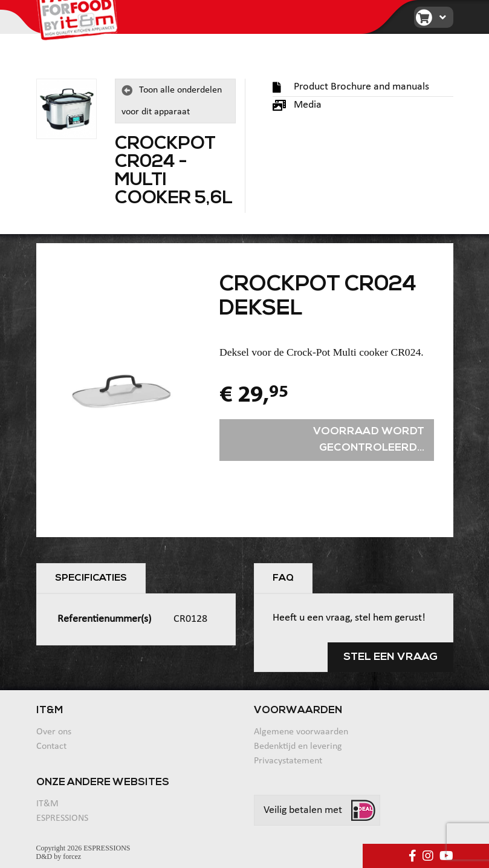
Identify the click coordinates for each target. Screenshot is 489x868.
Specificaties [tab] (91, 578)
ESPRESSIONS (62, 818)
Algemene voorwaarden (301, 732)
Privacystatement (288, 761)
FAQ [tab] (283, 578)
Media (297, 105)
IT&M (47, 804)
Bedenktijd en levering (298, 746)
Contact (51, 746)
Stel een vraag (390, 657)
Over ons (54, 732)
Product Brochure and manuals (351, 87)
